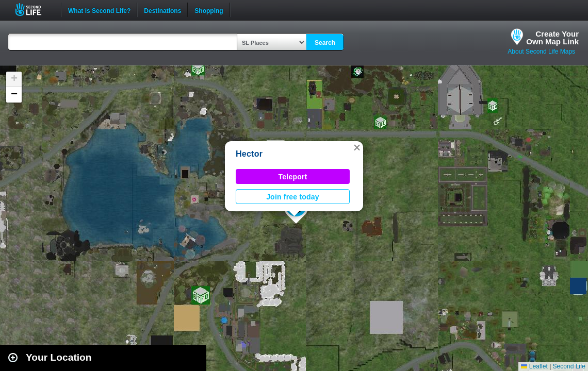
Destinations (162, 10)
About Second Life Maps (541, 52)
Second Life (34, 10)
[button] (357, 147)
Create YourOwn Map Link (552, 38)
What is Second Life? (99, 10)
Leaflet (534, 366)
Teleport (293, 177)
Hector (249, 154)
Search (325, 43)
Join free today (293, 197)
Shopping (209, 10)
